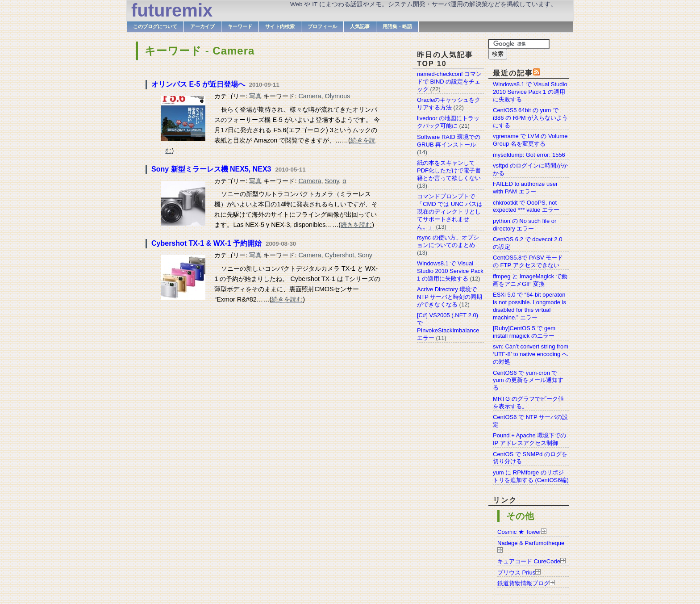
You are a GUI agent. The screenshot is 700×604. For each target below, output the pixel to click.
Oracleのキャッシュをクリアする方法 (449, 104)
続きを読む (356, 225)
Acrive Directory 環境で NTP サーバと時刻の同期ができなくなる (450, 297)
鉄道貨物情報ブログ (523, 583)
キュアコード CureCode (529, 561)
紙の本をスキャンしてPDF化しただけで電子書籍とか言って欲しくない (449, 170)
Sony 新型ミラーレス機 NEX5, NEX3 (211, 169)
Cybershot (340, 255)
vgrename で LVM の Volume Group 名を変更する (530, 140)
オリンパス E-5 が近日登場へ (198, 84)
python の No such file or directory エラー (525, 225)
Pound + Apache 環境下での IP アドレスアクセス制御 (529, 439)
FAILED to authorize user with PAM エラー (525, 188)
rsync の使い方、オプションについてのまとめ (448, 241)
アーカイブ (202, 26)
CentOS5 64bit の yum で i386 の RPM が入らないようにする (530, 118)
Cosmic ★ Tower (519, 532)
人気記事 (360, 26)
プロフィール (322, 26)
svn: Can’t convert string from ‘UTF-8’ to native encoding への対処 (531, 354)
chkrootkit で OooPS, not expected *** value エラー (526, 206)
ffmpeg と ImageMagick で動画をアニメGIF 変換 (530, 280)
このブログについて (155, 26)
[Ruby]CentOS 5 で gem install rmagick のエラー (524, 332)
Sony (332, 181)
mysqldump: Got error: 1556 (529, 155)
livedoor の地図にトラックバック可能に (448, 122)
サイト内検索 (280, 26)
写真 (255, 96)
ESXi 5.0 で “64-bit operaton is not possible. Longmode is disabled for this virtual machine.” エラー (529, 306)
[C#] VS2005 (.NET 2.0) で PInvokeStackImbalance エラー (448, 327)
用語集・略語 (397, 26)
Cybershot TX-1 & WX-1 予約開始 (206, 243)
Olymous (338, 96)
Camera (310, 96)
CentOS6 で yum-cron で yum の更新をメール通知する (528, 380)
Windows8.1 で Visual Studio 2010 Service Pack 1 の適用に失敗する (530, 92)
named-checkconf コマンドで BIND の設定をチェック (449, 82)
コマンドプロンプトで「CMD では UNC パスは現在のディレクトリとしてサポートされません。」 (450, 212)
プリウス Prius (516, 573)
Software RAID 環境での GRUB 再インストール (449, 141)
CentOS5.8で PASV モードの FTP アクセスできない (528, 261)
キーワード (240, 26)
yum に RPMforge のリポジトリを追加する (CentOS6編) (531, 476)
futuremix (172, 10)
